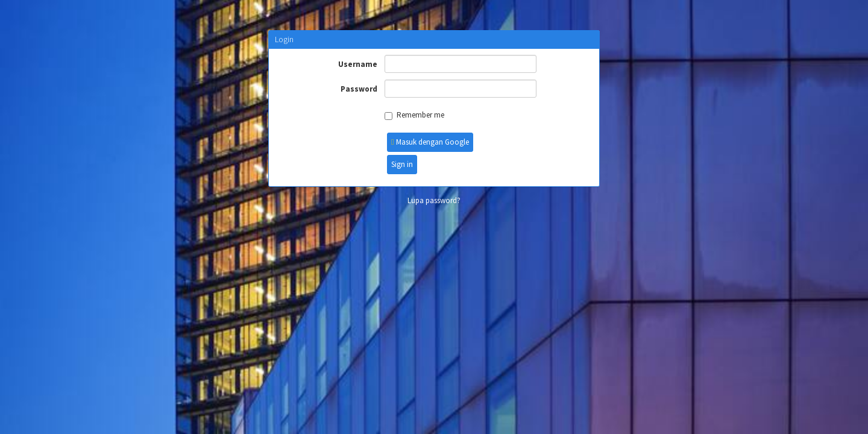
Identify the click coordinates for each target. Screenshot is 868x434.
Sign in (402, 164)
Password (359, 89)
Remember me (414, 115)
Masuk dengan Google (430, 142)
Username (358, 64)
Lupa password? (434, 200)
